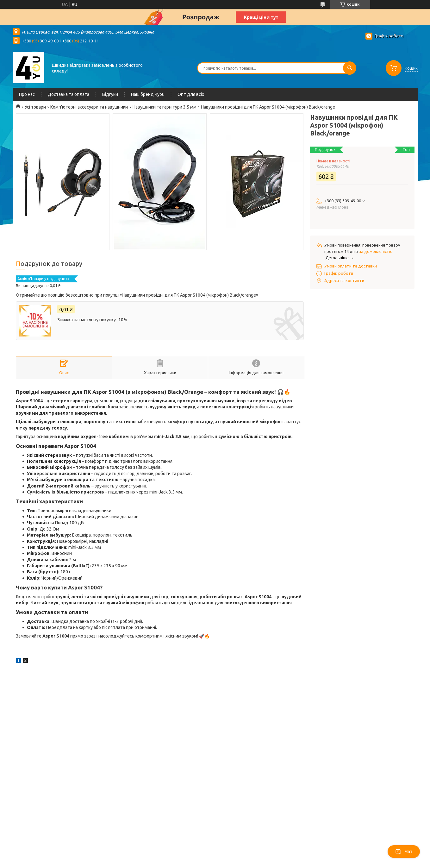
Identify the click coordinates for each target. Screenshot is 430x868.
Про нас (27, 94)
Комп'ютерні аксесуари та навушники (89, 107)
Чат (404, 852)
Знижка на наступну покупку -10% (92, 320)
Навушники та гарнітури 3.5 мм (165, 107)
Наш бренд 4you (148, 94)
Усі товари (35, 107)
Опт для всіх (191, 94)
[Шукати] (350, 68)
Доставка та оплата (69, 94)
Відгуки (110, 94)
